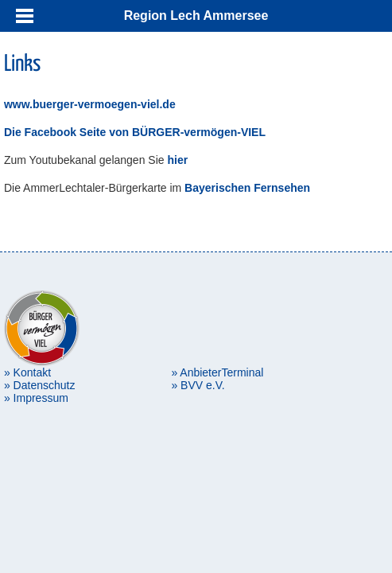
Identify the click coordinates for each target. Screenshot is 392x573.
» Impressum (36, 398)
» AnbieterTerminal (217, 372)
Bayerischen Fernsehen (246, 188)
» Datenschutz (40, 385)
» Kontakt (27, 372)
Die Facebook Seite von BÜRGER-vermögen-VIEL (135, 132)
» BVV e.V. (198, 385)
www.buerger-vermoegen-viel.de (90, 104)
